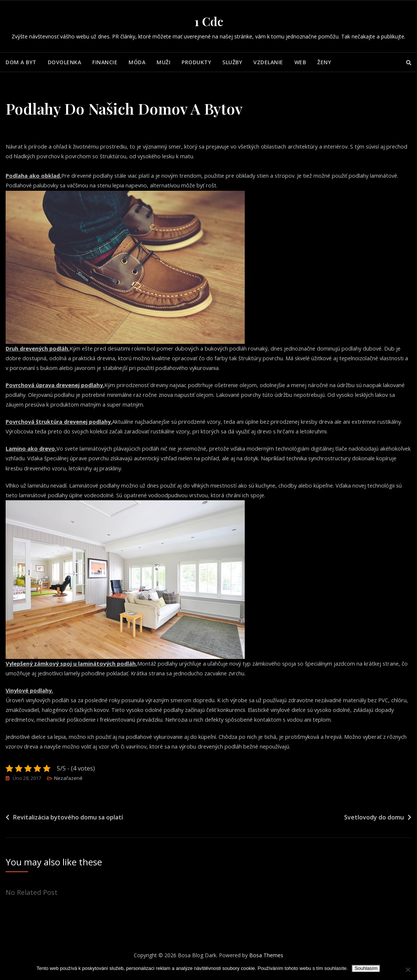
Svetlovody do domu (374, 827)
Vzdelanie (268, 62)
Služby (232, 62)
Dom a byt (21, 62)
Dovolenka (65, 62)
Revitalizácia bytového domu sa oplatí (68, 827)
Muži (163, 62)
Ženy (324, 62)
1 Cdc (209, 21)
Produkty (196, 62)
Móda (137, 62)
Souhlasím (366, 968)
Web (300, 62)
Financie (105, 62)
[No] (408, 970)
